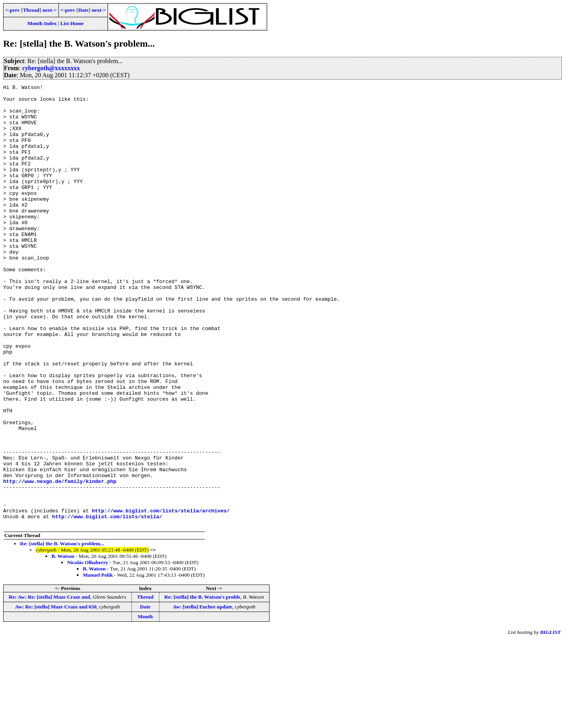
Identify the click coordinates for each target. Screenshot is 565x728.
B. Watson (63, 644)
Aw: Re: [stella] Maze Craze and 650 (56, 695)
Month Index (42, 23)
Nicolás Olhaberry (88, 651)
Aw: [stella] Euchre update (202, 695)
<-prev (13, 10)
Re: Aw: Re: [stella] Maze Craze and (49, 685)
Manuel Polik (98, 663)
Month (145, 705)
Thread (31, 10)
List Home (72, 23)
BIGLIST (550, 720)
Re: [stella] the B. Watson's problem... (62, 632)
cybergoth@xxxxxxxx (51, 68)
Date (83, 10)
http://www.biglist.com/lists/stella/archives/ (161, 596)
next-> (49, 10)
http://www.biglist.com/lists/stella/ (107, 603)
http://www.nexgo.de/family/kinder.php (60, 561)
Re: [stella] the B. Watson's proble (202, 685)
